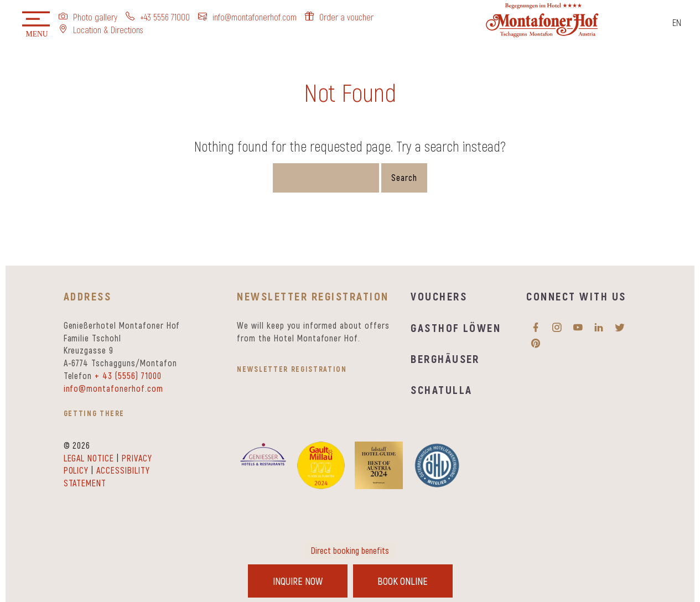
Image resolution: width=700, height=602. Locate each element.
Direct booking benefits (350, 550)
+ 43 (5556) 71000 (128, 375)
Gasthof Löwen (456, 327)
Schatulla (441, 389)
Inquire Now (298, 581)
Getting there (94, 413)
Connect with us (576, 296)
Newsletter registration (292, 369)
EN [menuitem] (677, 22)
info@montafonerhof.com (113, 388)
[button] (36, 25)
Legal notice (89, 458)
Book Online (403, 581)
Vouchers (439, 296)
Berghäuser (445, 358)
